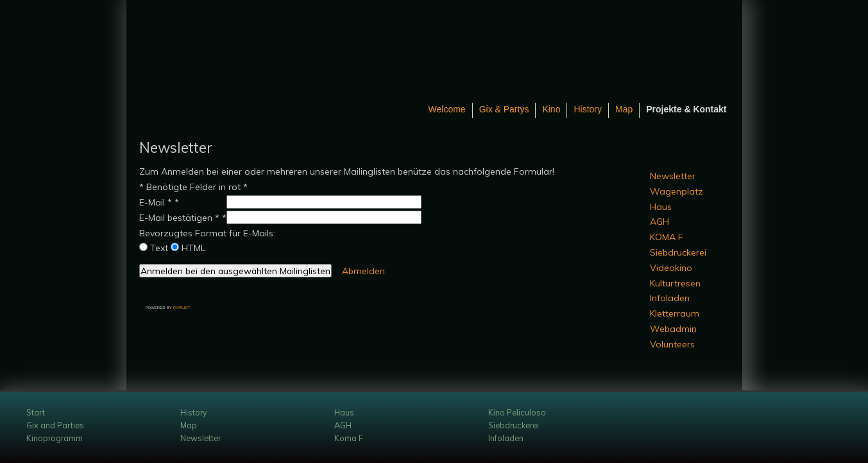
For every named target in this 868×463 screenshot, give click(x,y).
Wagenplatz (677, 191)
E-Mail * (156, 202)
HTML (193, 248)
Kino (551, 109)
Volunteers (672, 344)
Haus (661, 207)
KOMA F (667, 237)
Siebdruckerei (678, 252)
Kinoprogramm (55, 438)
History (588, 109)
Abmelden (363, 271)
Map (624, 109)
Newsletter (673, 176)
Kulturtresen (675, 283)
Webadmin (673, 329)
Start (36, 412)
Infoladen (670, 298)
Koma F (349, 438)
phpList (182, 307)
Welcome (447, 109)
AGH (660, 222)
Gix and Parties (55, 425)
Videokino (671, 268)
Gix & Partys (504, 109)
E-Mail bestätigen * (179, 218)
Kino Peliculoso (517, 412)
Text (159, 248)
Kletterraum (675, 313)
